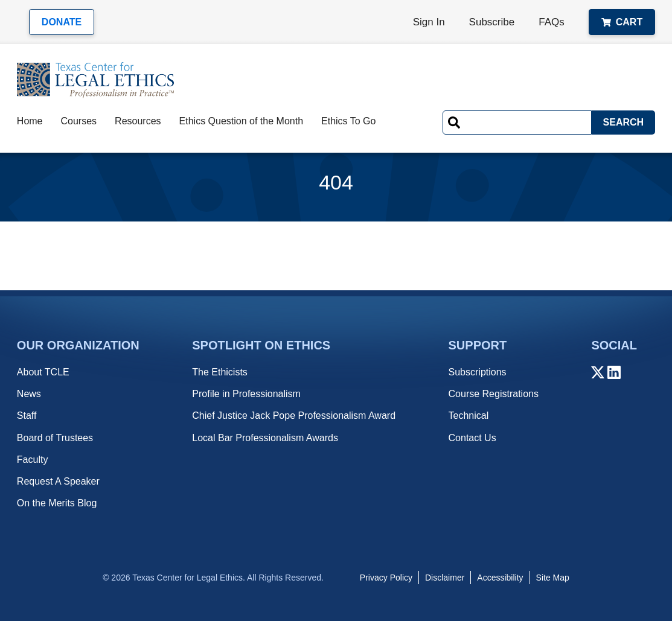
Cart (622, 22)
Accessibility (500, 578)
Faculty (33, 460)
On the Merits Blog (57, 503)
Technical (469, 416)
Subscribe (492, 22)
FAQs (552, 22)
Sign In (429, 22)
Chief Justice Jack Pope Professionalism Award (294, 416)
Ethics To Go (348, 121)
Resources (138, 121)
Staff (27, 416)
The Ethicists (220, 372)
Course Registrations (494, 394)
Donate (62, 22)
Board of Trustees (55, 438)
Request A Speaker (58, 481)
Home (30, 121)
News (29, 394)
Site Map (553, 578)
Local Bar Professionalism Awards (265, 438)
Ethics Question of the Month (241, 121)
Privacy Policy (386, 578)
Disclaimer (445, 578)
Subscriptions (478, 372)
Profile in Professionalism (246, 394)
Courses (79, 121)
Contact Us (472, 438)
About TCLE (43, 372)
